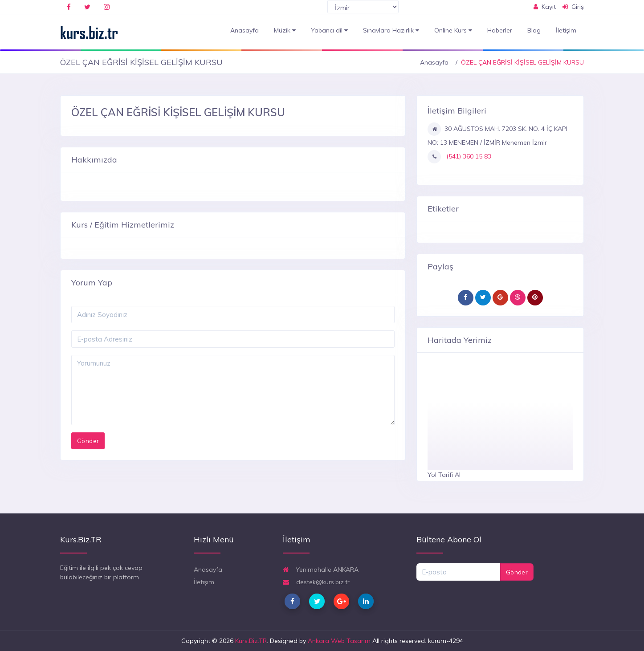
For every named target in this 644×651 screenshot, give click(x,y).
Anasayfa (245, 30)
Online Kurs (453, 31)
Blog (534, 30)
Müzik (285, 31)
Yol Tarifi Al (444, 475)
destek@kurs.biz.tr (316, 582)
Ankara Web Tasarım (339, 641)
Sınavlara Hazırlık (391, 31)
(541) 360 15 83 (468, 156)
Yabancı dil (329, 31)
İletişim (566, 30)
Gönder (517, 572)
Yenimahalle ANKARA (321, 570)
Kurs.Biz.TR (251, 641)
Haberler (500, 30)
